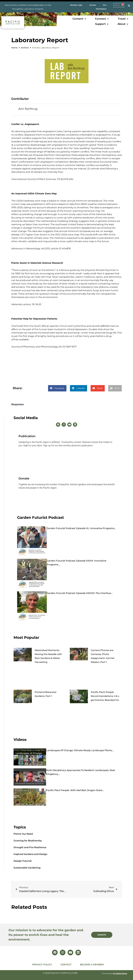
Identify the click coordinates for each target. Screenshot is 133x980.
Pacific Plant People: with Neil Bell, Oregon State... (75, 790)
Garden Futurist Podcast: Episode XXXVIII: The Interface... (80, 593)
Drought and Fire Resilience (30, 847)
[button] (80, 19)
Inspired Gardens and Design (30, 854)
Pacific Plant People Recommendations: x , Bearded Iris (105, 696)
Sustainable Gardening (27, 868)
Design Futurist (23, 861)
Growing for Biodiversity (28, 841)
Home (14, 48)
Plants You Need (23, 834)
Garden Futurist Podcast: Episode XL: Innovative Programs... (81, 528)
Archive (25, 48)
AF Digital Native (120, 973)
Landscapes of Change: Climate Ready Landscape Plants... (80, 750)
